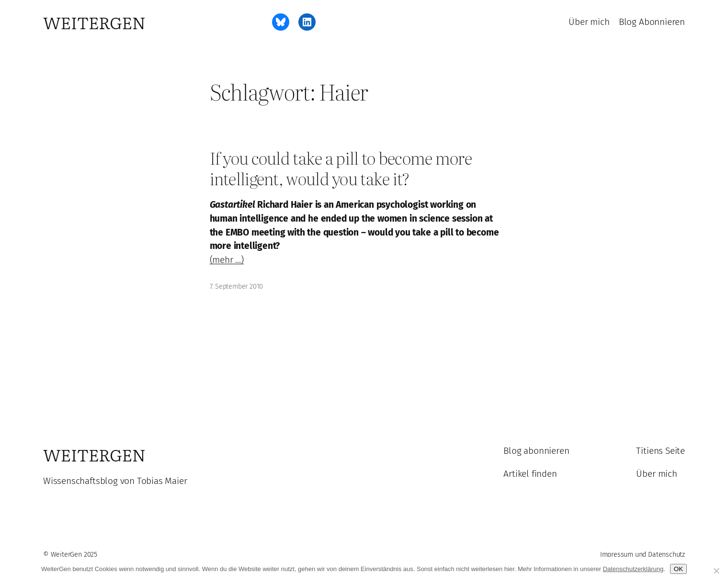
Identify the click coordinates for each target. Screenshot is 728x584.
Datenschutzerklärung (633, 569)
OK (678, 569)
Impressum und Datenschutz (643, 555)
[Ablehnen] (716, 571)
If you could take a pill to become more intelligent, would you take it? (341, 168)
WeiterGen (94, 22)
